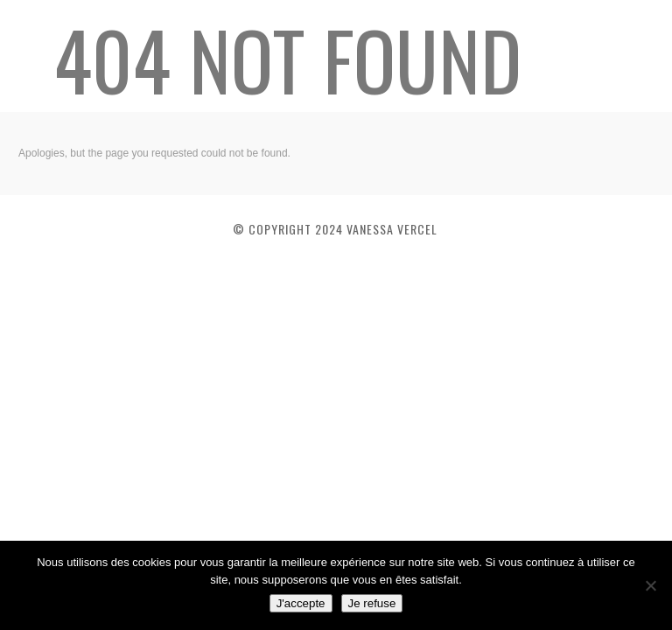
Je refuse (372, 603)
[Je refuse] (650, 585)
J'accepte (301, 603)
